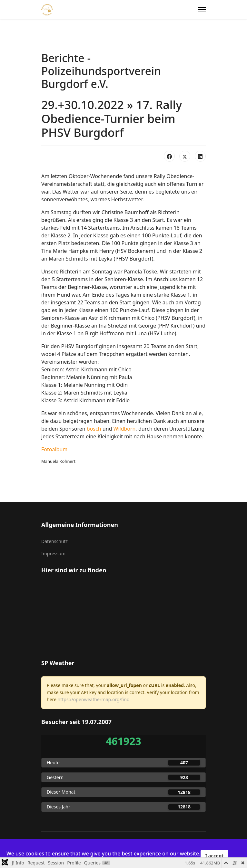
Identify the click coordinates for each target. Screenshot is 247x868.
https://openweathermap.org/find (94, 699)
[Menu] (202, 10)
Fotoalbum (54, 449)
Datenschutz (54, 541)
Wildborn (125, 429)
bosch (94, 429)
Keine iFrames (123, 616)
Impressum (53, 553)
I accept (215, 856)
